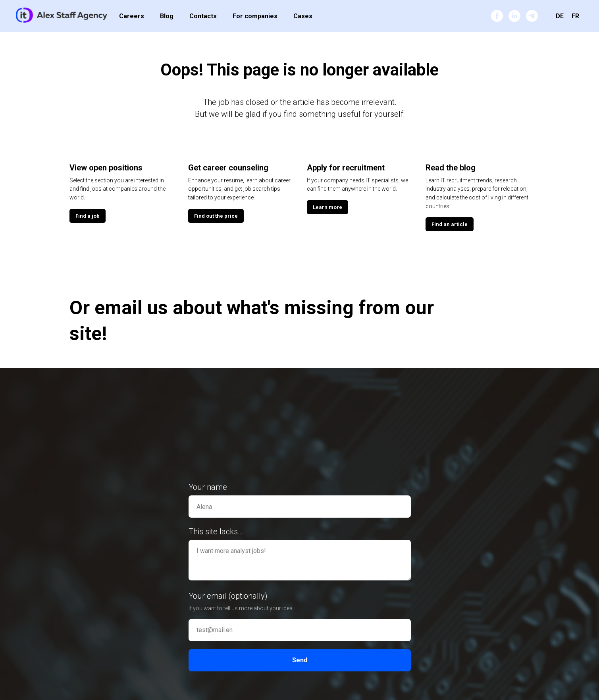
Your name (208, 487)
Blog (167, 16)
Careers (132, 16)
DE (560, 16)
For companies (255, 16)
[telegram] (532, 16)
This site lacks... (216, 532)
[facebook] (497, 16)
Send (300, 660)
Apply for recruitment (346, 168)
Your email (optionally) (228, 596)
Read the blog (451, 168)
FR (575, 16)
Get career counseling (228, 168)
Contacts (203, 16)
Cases (303, 16)
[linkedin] (514, 16)
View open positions (106, 168)
